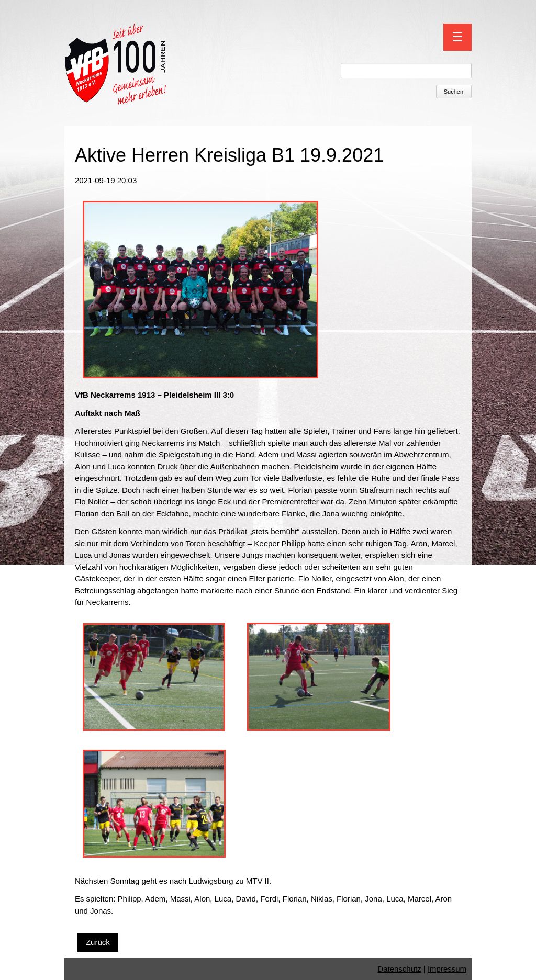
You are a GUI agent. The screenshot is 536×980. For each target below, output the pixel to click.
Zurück (98, 942)
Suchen (454, 92)
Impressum (447, 969)
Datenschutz (399, 969)
